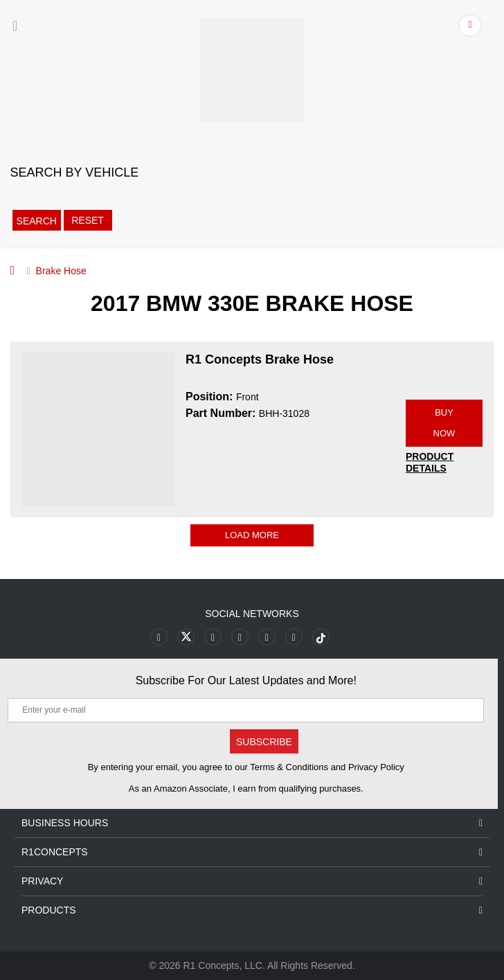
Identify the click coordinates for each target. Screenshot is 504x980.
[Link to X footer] (186, 637)
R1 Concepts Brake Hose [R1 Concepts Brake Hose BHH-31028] (260, 359)
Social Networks (252, 614)
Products (252, 910)
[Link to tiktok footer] (321, 637)
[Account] (471, 28)
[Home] (13, 270)
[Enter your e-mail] (246, 710)
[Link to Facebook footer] (159, 637)
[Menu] (15, 26)
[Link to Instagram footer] (267, 637)
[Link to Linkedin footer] (294, 637)
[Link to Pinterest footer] (240, 637)
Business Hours (252, 823)
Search (37, 221)
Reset (88, 220)
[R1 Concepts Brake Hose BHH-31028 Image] (98, 429)
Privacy (252, 881)
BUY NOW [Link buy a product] (444, 423)
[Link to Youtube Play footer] (213, 637)
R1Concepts (252, 852)
